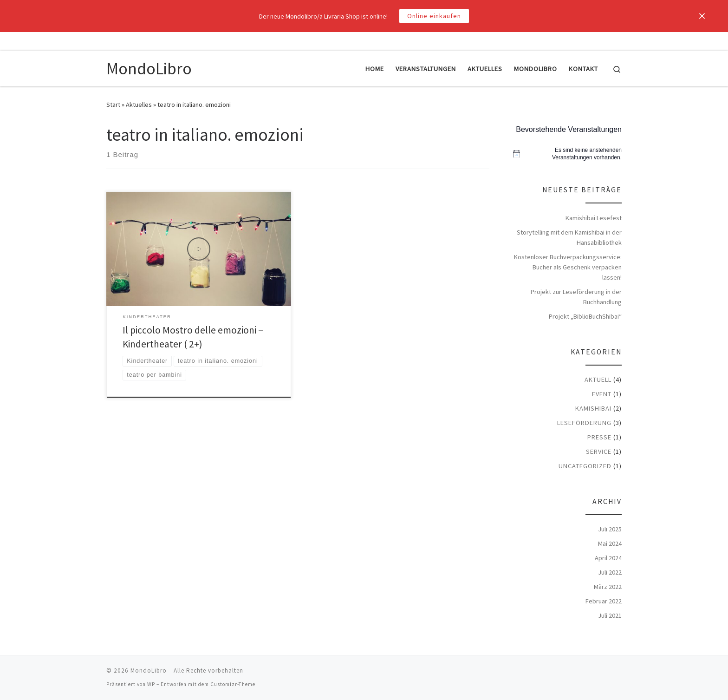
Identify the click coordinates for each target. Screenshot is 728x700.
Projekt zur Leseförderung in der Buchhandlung (576, 297)
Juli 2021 (610, 615)
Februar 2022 (604, 601)
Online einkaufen (434, 16)
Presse (599, 437)
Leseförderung (584, 423)
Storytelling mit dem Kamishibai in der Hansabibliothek (569, 237)
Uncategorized (585, 466)
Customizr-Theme (233, 684)
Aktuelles (139, 105)
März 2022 (608, 587)
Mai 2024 (610, 543)
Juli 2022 (610, 572)
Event (602, 394)
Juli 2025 (610, 529)
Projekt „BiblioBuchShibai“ (585, 316)
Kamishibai (593, 408)
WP (151, 684)
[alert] (567, 154)
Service (599, 451)
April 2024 (608, 558)
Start (113, 105)
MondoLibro (149, 671)
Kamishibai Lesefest (594, 218)
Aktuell (598, 379)
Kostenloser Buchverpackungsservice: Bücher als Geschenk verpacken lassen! (568, 267)
